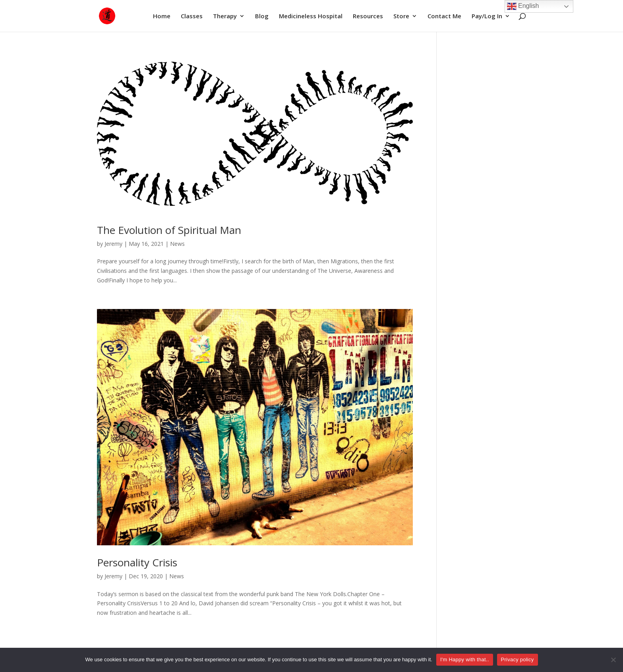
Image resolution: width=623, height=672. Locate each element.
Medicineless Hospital (311, 16)
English (523, 6)
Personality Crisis (137, 562)
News (177, 244)
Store (401, 16)
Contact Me (444, 16)
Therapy (225, 16)
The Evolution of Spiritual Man (169, 230)
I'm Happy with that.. (465, 659)
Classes (192, 16)
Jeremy (113, 244)
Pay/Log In (487, 16)
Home (162, 16)
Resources (368, 16)
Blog (262, 16)
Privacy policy (518, 659)
